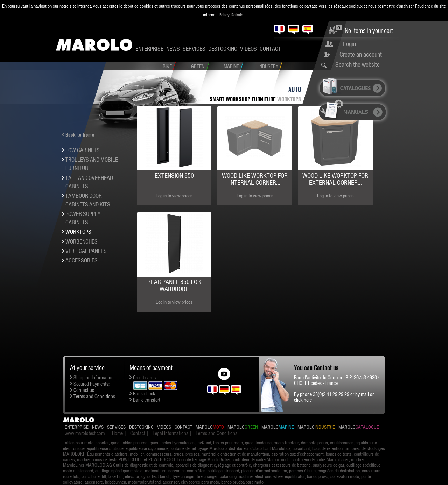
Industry (268, 66)
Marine (231, 66)
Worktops (289, 99)
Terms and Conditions (94, 396)
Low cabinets (83, 150)
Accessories (82, 260)
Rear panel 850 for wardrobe (174, 285)
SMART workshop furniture (243, 99)
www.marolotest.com (85, 433)
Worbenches (82, 241)
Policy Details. (232, 15)
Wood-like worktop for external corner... (335, 179)
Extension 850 (174, 175)
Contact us (84, 390)
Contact (270, 49)
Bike (167, 66)
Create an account (361, 54)
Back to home (80, 135)
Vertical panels (86, 251)
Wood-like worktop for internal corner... (255, 179)
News (173, 49)
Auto (295, 89)
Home (117, 433)
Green (198, 66)
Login (349, 44)
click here (303, 400)
